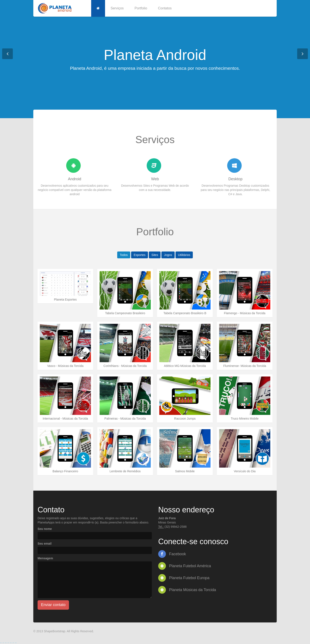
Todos (124, 255)
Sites (155, 255)
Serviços (117, 8)
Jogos (168, 255)
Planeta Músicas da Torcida (187, 590)
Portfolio (141, 8)
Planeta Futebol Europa (184, 578)
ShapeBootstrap (54, 631)
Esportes (140, 255)
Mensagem (45, 558)
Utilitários (184, 255)
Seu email (45, 544)
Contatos (165, 8)
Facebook (172, 554)
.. (1, 642)
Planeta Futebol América (185, 566)
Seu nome (45, 529)
